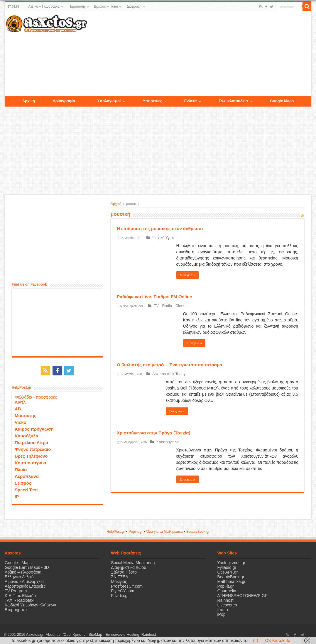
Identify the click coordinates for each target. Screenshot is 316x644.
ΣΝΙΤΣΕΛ (120, 576)
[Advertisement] (199, 54)
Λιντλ (20, 401)
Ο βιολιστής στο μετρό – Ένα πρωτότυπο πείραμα (169, 365)
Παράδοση (77, 6)
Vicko (21, 421)
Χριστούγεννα (166, 442)
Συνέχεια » (187, 275)
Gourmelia (227, 590)
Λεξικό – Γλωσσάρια (44, 6)
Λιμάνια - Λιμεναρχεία (24, 580)
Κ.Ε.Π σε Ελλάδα (20, 594)
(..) (255, 640)
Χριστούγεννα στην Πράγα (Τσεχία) (154, 433)
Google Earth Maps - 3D (27, 566)
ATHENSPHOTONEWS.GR (243, 594)
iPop (222, 613)
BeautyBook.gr (231, 576)
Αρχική (116, 204)
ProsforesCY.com (127, 585)
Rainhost (225, 599)
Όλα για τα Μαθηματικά (165, 530)
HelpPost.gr (116, 530)
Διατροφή (134, 6)
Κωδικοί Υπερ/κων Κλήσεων (30, 604)
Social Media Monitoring (133, 562)
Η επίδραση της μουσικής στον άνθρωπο (160, 229)
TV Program (16, 590)
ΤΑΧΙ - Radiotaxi (20, 599)
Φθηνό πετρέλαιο (33, 448)
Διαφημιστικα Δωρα (129, 566)
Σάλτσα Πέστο (124, 571)
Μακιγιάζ (119, 580)
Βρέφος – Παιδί (106, 6)
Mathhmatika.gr (231, 580)
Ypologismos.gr (231, 562)
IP (17, 495)
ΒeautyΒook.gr (198, 530)
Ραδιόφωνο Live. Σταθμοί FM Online (154, 297)
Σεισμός (23, 482)
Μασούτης (26, 414)
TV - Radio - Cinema (170, 306)
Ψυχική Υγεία (162, 238)
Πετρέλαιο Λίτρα (31, 441)
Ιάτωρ (223, 608)
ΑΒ (18, 408)
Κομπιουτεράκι (30, 462)
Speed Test (26, 489)
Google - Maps (18, 562)
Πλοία (21, 468)
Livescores (227, 604)
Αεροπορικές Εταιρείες (25, 585)
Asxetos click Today (167, 374)
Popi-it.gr (136, 530)
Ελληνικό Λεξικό (19, 576)
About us (52, 633)
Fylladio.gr (227, 566)
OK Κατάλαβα (278, 640)
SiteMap (89, 633)
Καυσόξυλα (27, 435)
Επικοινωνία (107, 633)
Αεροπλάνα (27, 475)
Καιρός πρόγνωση (34, 428)
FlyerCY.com (122, 590)
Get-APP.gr (228, 571)
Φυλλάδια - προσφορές (36, 396)
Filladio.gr (120, 594)
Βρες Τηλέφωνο (31, 455)
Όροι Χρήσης (71, 633)
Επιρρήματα (16, 608)
